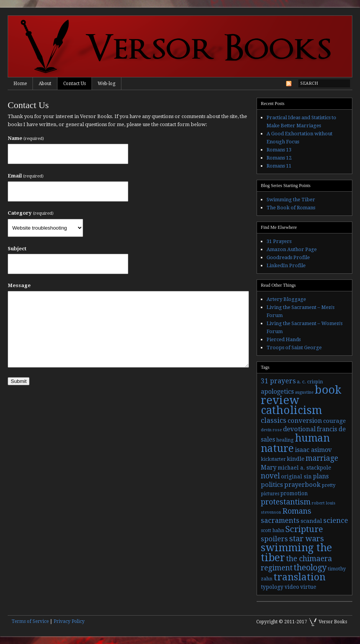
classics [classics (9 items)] (274, 420)
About (45, 84)
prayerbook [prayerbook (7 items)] (302, 485)
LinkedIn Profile (286, 265)
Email (26, 176)
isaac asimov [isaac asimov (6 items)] (313, 450)
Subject (17, 249)
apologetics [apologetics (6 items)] (277, 392)
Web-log (106, 84)
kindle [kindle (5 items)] (296, 459)
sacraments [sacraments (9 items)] (280, 520)
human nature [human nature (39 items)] (295, 443)
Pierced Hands (284, 339)
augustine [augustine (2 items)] (304, 392)
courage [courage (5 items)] (335, 421)
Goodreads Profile (288, 257)
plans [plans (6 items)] (321, 476)
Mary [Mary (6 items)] (269, 467)
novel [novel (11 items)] (270, 476)
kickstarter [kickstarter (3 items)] (273, 459)
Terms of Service (30, 621)
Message (19, 285)
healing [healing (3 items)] (285, 440)
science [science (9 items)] (336, 520)
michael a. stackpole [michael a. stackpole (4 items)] (304, 468)
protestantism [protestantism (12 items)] (286, 502)
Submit (19, 381)
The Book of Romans (291, 208)
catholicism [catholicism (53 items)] (291, 410)
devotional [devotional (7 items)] (299, 429)
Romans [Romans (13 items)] (297, 511)
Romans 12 (279, 158)
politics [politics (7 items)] (272, 485)
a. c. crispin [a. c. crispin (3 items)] (310, 382)
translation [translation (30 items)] (299, 577)
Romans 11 (279, 166)
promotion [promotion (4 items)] (294, 493)
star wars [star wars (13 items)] (307, 539)
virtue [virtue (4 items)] (308, 587)
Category (31, 213)
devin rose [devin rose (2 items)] (271, 430)
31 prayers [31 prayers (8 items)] (278, 381)
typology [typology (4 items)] (272, 587)
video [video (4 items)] (292, 587)
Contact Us (74, 84)
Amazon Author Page (292, 249)
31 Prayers (279, 241)
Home (20, 84)
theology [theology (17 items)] (310, 568)
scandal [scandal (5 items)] (311, 521)
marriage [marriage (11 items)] (322, 458)
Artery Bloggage (286, 299)
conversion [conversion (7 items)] (305, 421)
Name (26, 138)
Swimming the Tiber (291, 200)
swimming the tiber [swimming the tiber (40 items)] (296, 553)
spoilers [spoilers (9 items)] (274, 539)
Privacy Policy (69, 621)
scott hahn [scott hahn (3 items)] (272, 531)
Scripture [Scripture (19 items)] (304, 529)
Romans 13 (279, 150)
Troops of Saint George (294, 347)
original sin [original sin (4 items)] (296, 476)
